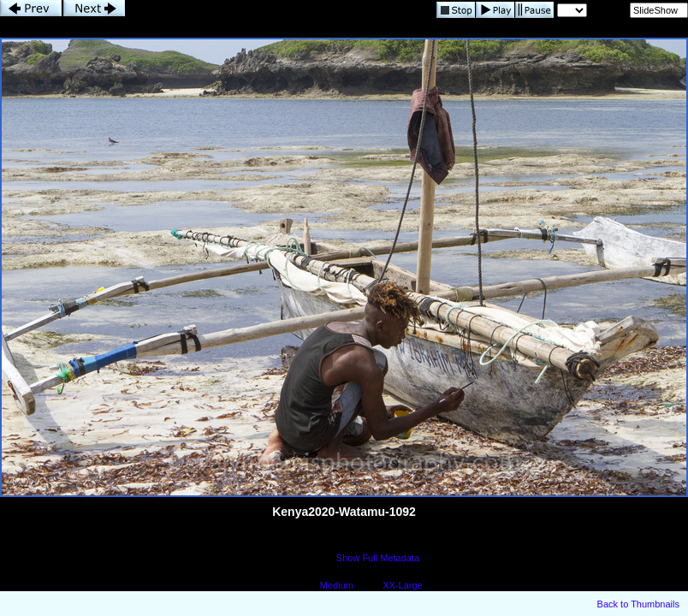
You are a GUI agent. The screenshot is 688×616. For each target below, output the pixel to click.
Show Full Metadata (378, 558)
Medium (337, 585)
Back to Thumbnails (638, 604)
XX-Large (402, 585)
